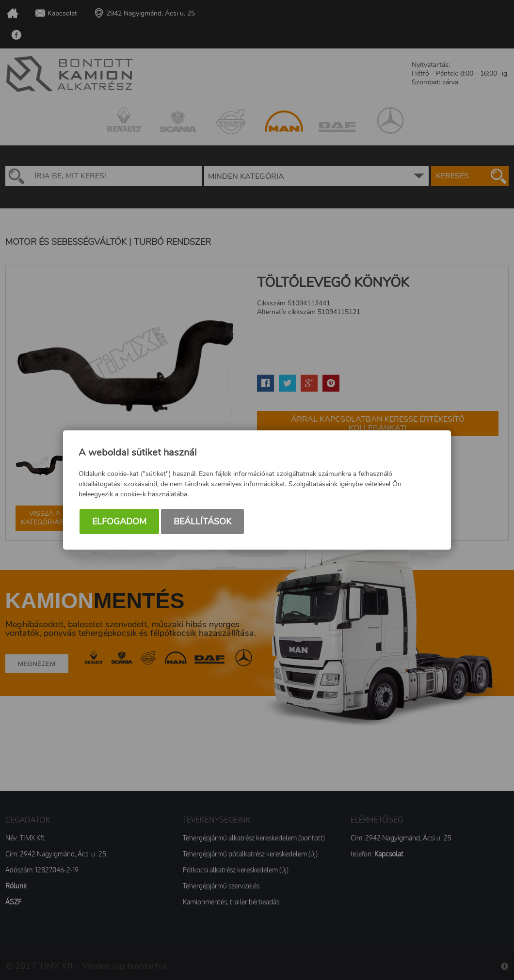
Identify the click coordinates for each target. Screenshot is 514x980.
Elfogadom (119, 522)
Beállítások (202, 522)
